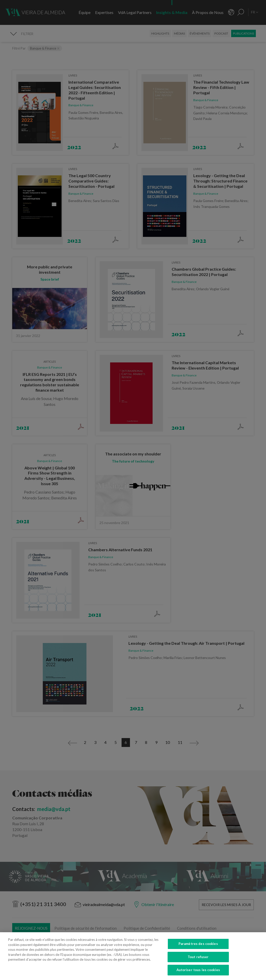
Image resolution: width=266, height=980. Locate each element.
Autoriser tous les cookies (198, 973)
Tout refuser (198, 960)
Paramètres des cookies (198, 947)
